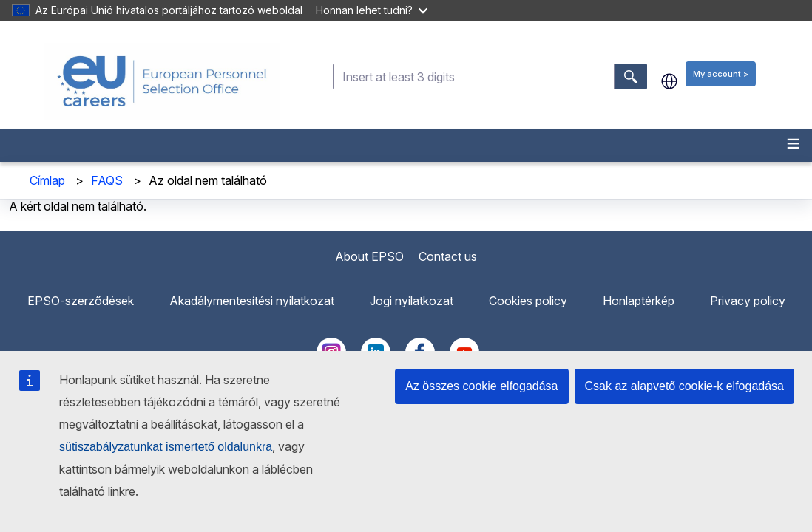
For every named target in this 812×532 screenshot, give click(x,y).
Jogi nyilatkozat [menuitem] (412, 301)
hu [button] (669, 81)
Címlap (47, 180)
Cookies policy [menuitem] (528, 301)
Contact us (448, 256)
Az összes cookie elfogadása (481, 386)
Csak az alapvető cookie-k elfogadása (685, 386)
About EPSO (369, 256)
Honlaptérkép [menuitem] (639, 301)
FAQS (107, 180)
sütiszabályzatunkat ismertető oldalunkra (166, 447)
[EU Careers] (162, 81)
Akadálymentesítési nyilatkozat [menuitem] (252, 301)
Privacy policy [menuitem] (748, 301)
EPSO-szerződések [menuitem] (81, 301)
